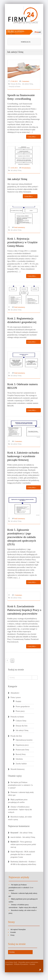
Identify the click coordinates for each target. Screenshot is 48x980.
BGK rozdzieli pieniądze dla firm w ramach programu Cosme (23, 854)
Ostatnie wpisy (15, 776)
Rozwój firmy (21, 754)
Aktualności (15, 693)
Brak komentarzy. (20, 227)
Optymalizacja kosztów (24, 740)
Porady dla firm (16, 736)
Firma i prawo (16, 697)
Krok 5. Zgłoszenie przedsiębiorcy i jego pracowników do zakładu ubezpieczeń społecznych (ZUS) (22, 537)
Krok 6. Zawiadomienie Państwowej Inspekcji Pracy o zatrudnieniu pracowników (24, 610)
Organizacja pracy (22, 745)
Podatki (18, 701)
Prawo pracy (20, 711)
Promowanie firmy (22, 750)
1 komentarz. (26, 81)
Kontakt (13, 932)
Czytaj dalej (32, 137)
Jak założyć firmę (27, 84)
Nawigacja (21, 42)
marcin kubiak (16, 837)
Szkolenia (19, 759)
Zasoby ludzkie (21, 764)
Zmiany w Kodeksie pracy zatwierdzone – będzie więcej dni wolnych (20, 810)
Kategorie (13, 686)
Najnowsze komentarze (19, 826)
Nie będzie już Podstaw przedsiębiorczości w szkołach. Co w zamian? (20, 785)
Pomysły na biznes (15, 86)
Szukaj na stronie (16, 670)
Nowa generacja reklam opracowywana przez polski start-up (23, 844)
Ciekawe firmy (21, 721)
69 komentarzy (26, 168)
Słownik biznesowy (18, 769)
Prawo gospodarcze (23, 706)
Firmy (13, 935)
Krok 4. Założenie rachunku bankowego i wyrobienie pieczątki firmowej (23, 456)
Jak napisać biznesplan (18, 929)
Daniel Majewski (17, 852)
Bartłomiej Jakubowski (19, 862)
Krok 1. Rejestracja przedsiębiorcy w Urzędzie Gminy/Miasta (23, 242)
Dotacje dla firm (16, 84)
